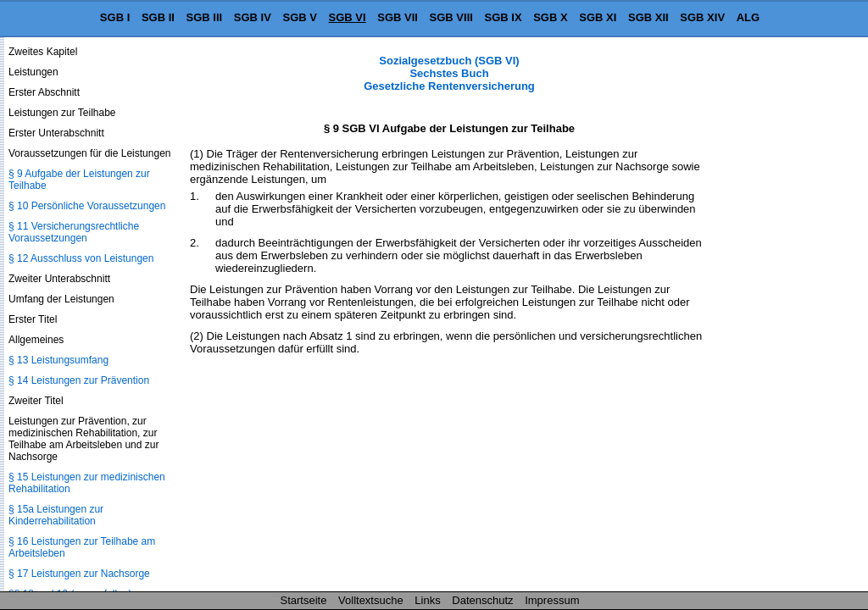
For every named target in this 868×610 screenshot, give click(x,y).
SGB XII (648, 17)
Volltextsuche (371, 600)
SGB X (550, 17)
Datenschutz (482, 600)
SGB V (299, 17)
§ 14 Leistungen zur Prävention (79, 380)
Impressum (552, 600)
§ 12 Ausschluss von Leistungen (81, 258)
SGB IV (253, 17)
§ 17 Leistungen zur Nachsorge (79, 574)
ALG (748, 17)
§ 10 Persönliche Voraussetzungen (87, 206)
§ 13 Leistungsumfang (58, 360)
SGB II (158, 17)
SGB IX (504, 17)
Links (427, 600)
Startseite (304, 600)
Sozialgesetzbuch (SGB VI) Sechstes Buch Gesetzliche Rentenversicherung (449, 73)
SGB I (115, 17)
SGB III (205, 17)
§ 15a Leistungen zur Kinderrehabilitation (56, 515)
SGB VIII (451, 17)
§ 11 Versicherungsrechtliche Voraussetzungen (74, 232)
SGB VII (398, 17)
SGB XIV (702, 17)
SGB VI (348, 17)
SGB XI (598, 17)
